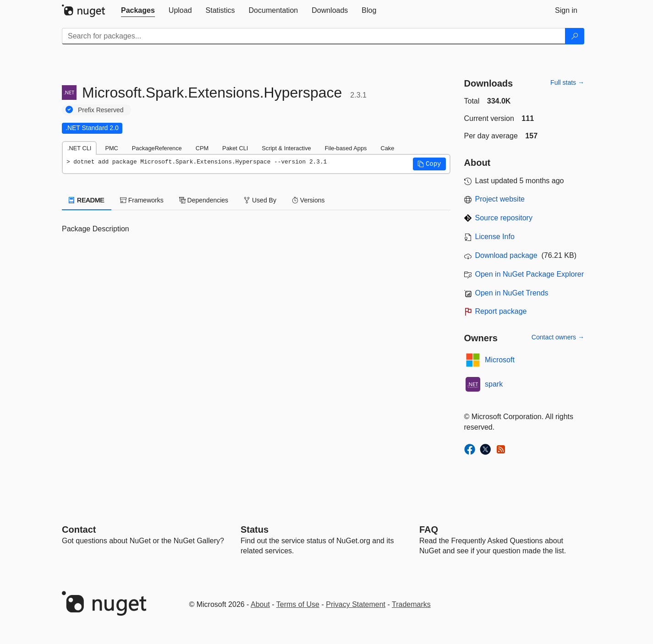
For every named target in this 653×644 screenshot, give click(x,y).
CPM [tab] (202, 148)
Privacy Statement (356, 604)
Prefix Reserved (101, 110)
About (260, 604)
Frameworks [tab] (142, 200)
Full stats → (567, 82)
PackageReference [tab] (157, 148)
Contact (79, 529)
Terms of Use (298, 604)
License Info (495, 237)
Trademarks (411, 604)
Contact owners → (558, 337)
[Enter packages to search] (314, 36)
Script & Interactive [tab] (286, 148)
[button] (429, 164)
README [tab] (87, 200)
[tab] (138, 11)
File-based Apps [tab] (346, 148)
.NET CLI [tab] (79, 148)
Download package (506, 255)
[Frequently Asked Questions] (429, 529)
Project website (500, 199)
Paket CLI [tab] (235, 148)
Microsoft (500, 360)
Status (255, 529)
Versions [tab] (308, 200)
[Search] (575, 36)
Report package (501, 311)
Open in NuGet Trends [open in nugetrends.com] (512, 293)
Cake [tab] (387, 148)
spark (494, 384)
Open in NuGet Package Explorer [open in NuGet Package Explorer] (530, 274)
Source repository (504, 218)
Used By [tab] (260, 200)
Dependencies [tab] (204, 200)
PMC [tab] (111, 148)
